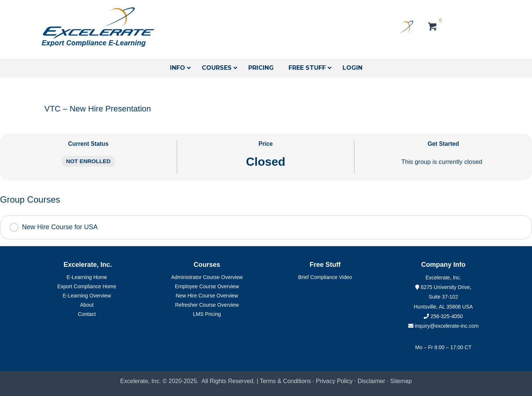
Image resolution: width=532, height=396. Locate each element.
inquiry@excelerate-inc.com (444, 326)
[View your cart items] (433, 28)
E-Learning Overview (87, 296)
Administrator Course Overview (207, 277)
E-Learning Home (87, 277)
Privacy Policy (334, 381)
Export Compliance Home (87, 286)
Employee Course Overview (207, 286)
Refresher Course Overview (207, 305)
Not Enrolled (88, 161)
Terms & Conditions (285, 381)
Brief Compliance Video (325, 277)
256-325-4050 (446, 316)
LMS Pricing (207, 314)
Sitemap (401, 381)
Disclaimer (372, 381)
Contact (87, 314)
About (87, 305)
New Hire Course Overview (207, 296)
